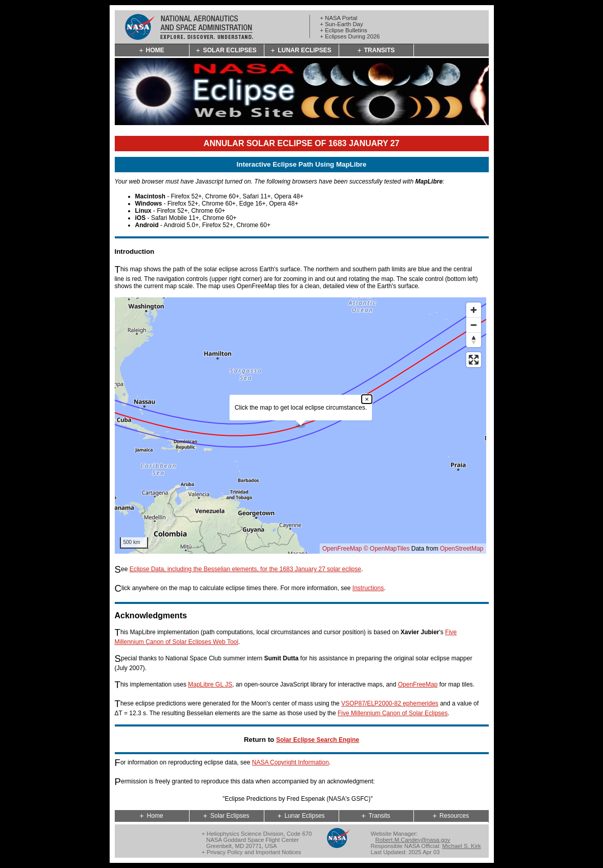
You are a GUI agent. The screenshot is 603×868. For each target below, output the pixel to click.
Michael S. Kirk (462, 846)
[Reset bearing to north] (474, 340)
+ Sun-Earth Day (342, 24)
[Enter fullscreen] (474, 360)
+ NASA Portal (339, 18)
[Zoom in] (474, 310)
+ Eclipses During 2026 (350, 36)
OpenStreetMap (462, 549)
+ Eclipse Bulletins (344, 30)
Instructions (368, 588)
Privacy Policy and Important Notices (254, 852)
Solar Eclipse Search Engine (318, 740)
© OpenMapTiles (387, 549)
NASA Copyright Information (290, 762)
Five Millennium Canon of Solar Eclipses (393, 713)
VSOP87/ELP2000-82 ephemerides (390, 703)
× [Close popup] (367, 399)
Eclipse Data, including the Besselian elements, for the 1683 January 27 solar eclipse (245, 569)
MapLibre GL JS (210, 684)
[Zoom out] (474, 325)
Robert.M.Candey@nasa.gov (413, 840)
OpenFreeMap (342, 549)
